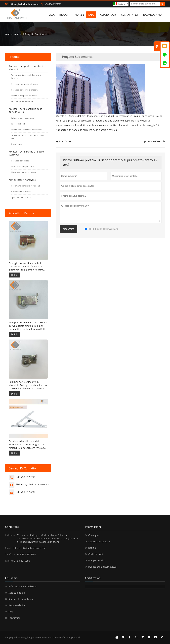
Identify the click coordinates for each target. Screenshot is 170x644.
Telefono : (11, 555)
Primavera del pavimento (23, 118)
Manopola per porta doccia (24, 172)
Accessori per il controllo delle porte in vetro (25, 110)
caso (91, 15)
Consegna (94, 535)
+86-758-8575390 (53, 4)
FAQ (11, 612)
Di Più (14, 275)
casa (52, 15)
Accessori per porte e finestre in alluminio (26, 68)
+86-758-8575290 (26, 492)
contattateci (129, 15)
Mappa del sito (97, 561)
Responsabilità (17, 605)
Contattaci (14, 618)
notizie (79, 15)
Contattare (12, 527)
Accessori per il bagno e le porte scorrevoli (27, 153)
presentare (68, 229)
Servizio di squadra (99, 542)
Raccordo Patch (18, 124)
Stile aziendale (17, 593)
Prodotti (65, 15)
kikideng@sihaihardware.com (24, 4)
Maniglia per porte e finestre (24, 96)
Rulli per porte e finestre (22, 102)
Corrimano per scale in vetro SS (26, 186)
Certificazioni (96, 554)
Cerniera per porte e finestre (24, 90)
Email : (9, 548)
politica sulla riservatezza (102, 567)
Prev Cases (64, 141)
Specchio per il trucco (21, 198)
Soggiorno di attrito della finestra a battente (27, 77)
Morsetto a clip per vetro (22, 167)
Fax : (8, 561)
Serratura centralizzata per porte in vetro (27, 137)
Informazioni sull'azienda (22, 587)
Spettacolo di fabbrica (21, 599)
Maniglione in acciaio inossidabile (27, 130)
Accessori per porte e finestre (25, 84)
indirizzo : (11, 535)
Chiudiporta (17, 144)
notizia (92, 548)
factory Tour (107, 15)
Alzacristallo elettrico (21, 192)
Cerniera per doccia (20, 161)
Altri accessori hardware (22, 180)
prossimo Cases (153, 141)
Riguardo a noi (153, 15)
